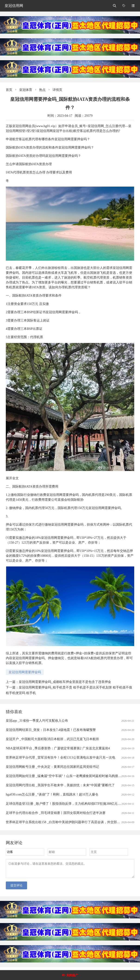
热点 (42, 90)
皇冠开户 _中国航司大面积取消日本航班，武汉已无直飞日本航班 (52, 739)
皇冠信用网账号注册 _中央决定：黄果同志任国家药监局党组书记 (52, 767)
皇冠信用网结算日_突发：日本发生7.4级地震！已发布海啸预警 (51, 730)
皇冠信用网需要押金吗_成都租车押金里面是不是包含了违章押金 (65, 682)
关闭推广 (72, 975)
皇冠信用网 (14, 6)
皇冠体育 (26, 90)
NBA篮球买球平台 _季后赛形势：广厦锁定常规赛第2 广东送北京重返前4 (58, 748)
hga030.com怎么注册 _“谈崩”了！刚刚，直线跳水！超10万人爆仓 (52, 794)
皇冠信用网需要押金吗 (25, 672)
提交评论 (16, 888)
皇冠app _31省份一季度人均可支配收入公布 (37, 721)
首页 (9, 90)
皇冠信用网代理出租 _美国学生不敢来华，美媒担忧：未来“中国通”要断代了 (60, 785)
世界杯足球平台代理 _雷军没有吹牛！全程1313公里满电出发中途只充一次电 (61, 758)
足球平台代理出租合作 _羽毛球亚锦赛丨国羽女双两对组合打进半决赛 (56, 813)
